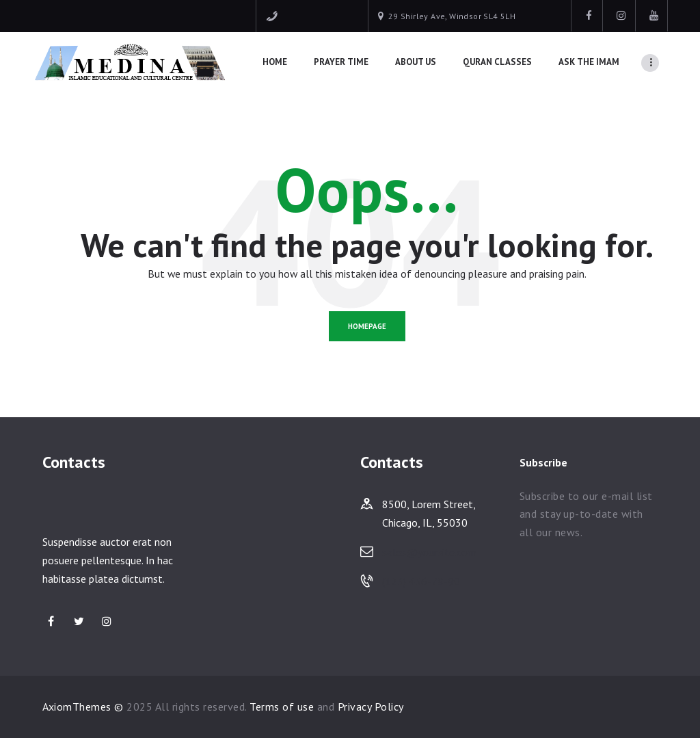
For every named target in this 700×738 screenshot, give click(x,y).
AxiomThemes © (83, 707)
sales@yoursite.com (429, 552)
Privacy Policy (371, 707)
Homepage (367, 326)
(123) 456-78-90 (421, 581)
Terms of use (282, 707)
